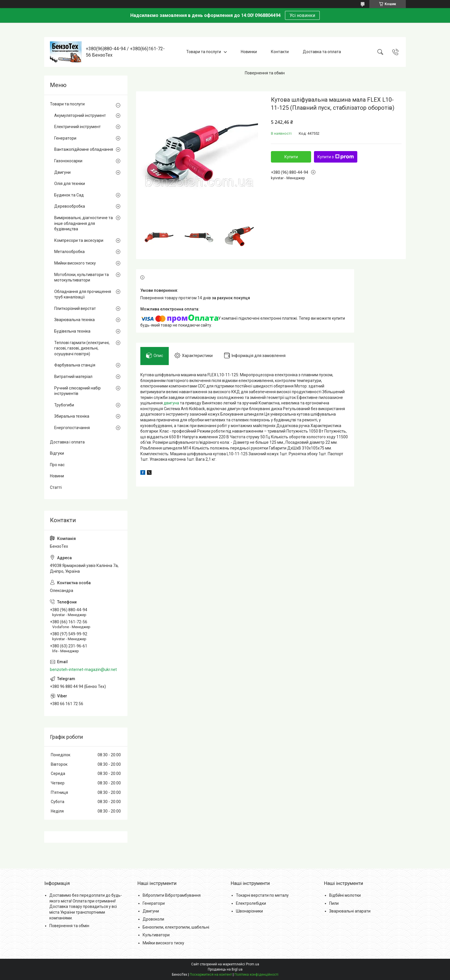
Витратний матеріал (73, 377)
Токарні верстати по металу (262, 895)
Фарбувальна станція (75, 365)
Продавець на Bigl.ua (225, 969)
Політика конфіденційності (256, 975)
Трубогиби (64, 405)
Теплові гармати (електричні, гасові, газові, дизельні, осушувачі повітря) (82, 348)
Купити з (336, 157)
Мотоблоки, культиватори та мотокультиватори (82, 277)
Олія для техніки (70, 184)
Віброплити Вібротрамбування (172, 895)
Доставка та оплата (322, 52)
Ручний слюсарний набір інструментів (77, 391)
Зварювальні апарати (350, 911)
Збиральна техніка (72, 416)
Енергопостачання (72, 428)
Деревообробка (70, 206)
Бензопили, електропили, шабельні (176, 927)
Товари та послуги (204, 52)
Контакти (280, 52)
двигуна (171, 403)
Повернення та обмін (265, 73)
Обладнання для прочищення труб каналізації (83, 294)
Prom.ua (253, 964)
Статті (56, 487)
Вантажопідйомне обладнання (84, 149)
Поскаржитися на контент (211, 975)
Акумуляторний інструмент (80, 115)
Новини (57, 476)
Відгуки (57, 453)
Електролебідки (251, 903)
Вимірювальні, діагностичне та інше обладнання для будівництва (84, 223)
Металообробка (69, 252)
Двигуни (62, 172)
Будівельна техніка (72, 331)
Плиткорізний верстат (75, 308)
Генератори (65, 138)
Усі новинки (302, 15)
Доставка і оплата (67, 442)
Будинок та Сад (69, 195)
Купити (291, 157)
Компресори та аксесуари (79, 240)
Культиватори (156, 935)
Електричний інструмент (77, 127)
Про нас (57, 465)
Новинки (249, 52)
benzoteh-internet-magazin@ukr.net (83, 670)
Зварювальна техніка (74, 320)
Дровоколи (153, 919)
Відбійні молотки (345, 895)
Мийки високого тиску (75, 263)
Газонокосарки (68, 161)
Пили (334, 903)
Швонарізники (249, 911)
